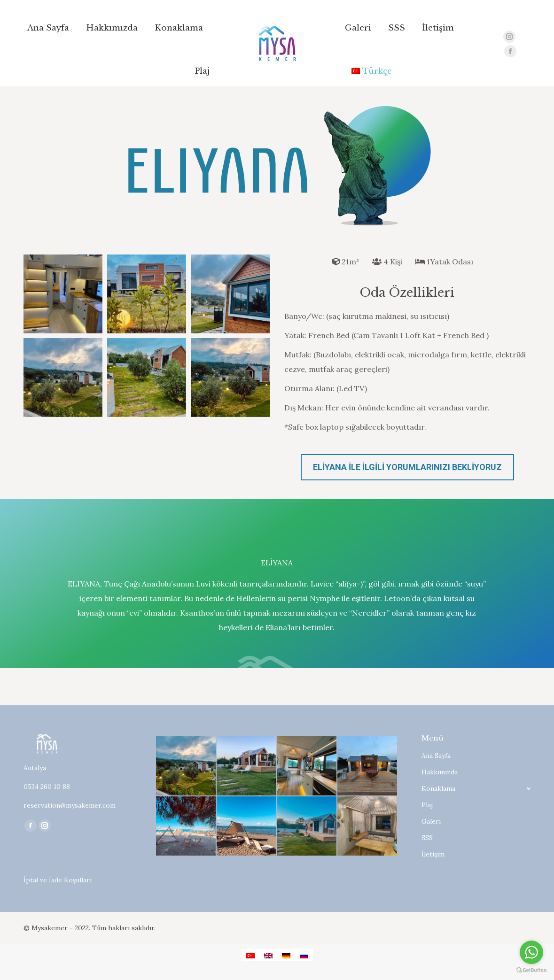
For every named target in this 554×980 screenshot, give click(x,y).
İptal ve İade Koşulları (58, 880)
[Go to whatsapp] (531, 952)
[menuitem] (48, 28)
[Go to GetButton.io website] (531, 970)
